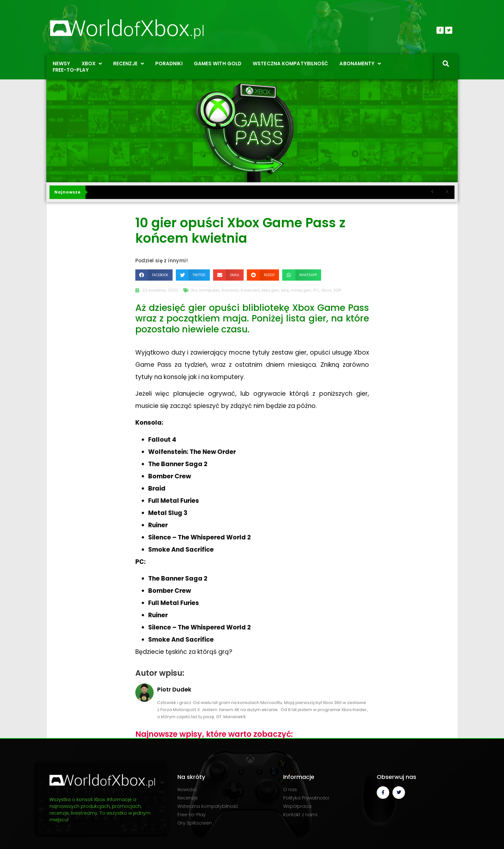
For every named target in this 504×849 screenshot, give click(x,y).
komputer (210, 290)
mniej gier (301, 290)
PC (316, 290)
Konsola (230, 290)
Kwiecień (250, 290)
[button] (154, 275)
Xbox (326, 290)
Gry (194, 290)
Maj (285, 290)
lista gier (270, 290)
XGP (337, 290)
